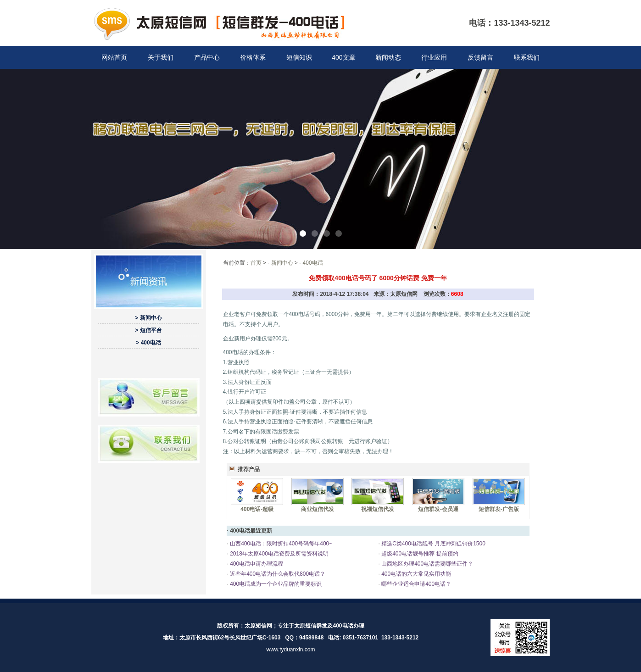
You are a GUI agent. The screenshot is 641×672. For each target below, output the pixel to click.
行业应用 (434, 57)
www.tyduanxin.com (290, 650)
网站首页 (114, 57)
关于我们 (161, 57)
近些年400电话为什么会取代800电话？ (277, 574)
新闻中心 (282, 263)
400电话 (313, 263)
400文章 (343, 57)
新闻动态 (388, 57)
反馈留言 (480, 57)
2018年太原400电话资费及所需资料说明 (279, 554)
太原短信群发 (311, 626)
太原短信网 (258, 626)
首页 (256, 263)
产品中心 (207, 57)
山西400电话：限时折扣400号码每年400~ (280, 544)
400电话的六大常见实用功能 (415, 574)
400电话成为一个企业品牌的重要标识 (275, 584)
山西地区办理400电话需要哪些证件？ (426, 564)
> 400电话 (148, 343)
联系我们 (527, 57)
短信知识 (299, 57)
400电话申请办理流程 (256, 564)
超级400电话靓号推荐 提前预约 (419, 554)
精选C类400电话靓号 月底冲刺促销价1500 (433, 544)
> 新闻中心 (148, 318)
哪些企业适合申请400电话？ (415, 584)
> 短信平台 (148, 330)
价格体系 (253, 57)
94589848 (311, 638)
